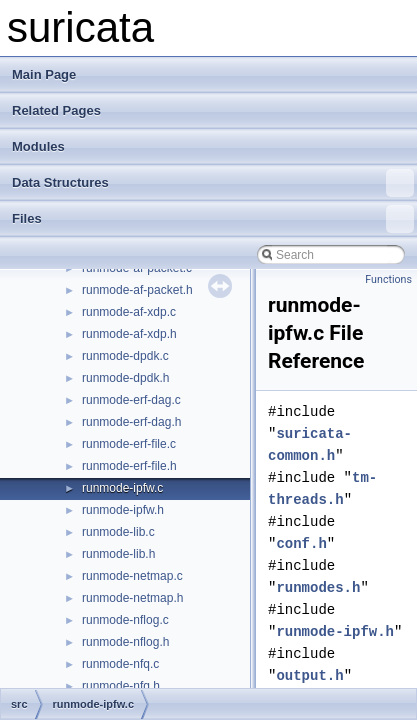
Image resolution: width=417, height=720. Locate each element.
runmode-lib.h (118, 554)
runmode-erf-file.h (129, 466)
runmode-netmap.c (132, 576)
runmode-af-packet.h (137, 290)
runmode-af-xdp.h (129, 334)
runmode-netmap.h (132, 598)
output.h (309, 675)
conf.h (301, 543)
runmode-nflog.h (125, 642)
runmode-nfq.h (121, 686)
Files (213, 219)
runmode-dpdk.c (125, 356)
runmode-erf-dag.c (131, 400)
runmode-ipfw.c (122, 488)
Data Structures (213, 183)
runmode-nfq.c (120, 664)
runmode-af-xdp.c (129, 312)
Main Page (44, 74)
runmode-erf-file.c (129, 444)
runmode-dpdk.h (125, 378)
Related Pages (56, 110)
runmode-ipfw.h (123, 510)
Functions (388, 279)
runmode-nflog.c (125, 620)
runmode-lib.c (118, 532)
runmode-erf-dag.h (131, 422)
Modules (38, 146)
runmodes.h (318, 587)
